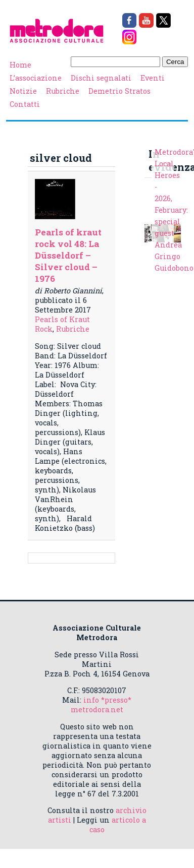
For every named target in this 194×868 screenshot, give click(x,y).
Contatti (25, 104)
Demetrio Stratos (119, 91)
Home (20, 65)
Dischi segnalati (101, 78)
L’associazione (36, 78)
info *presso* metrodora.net (101, 705)
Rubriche (63, 91)
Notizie (23, 91)
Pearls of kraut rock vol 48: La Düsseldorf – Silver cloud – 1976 (68, 255)
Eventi (153, 78)
